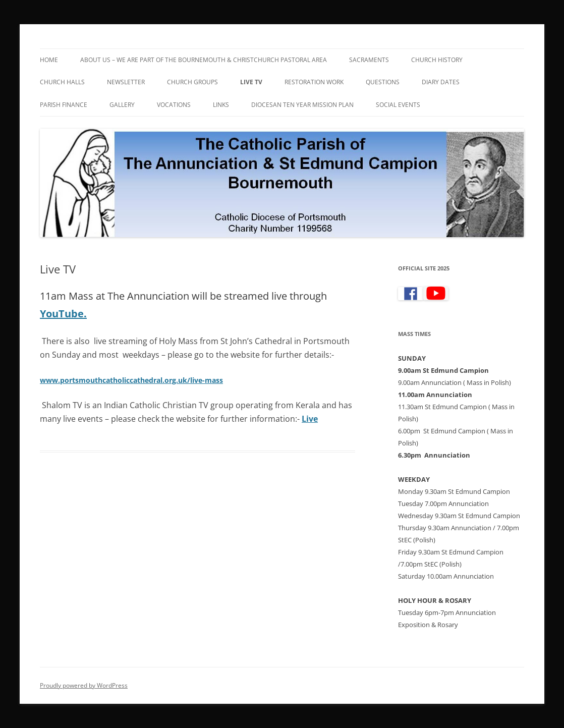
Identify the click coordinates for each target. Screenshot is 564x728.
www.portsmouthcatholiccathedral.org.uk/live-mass (131, 380)
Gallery (122, 105)
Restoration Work (314, 82)
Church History (437, 60)
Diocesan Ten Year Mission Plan (302, 105)
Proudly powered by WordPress (84, 685)
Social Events (398, 105)
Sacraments (369, 60)
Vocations (174, 105)
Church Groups (192, 82)
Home (49, 60)
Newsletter (126, 82)
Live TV (251, 82)
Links (221, 105)
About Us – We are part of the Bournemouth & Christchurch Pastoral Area (204, 60)
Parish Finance (64, 105)
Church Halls (62, 82)
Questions (383, 82)
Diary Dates (441, 82)
